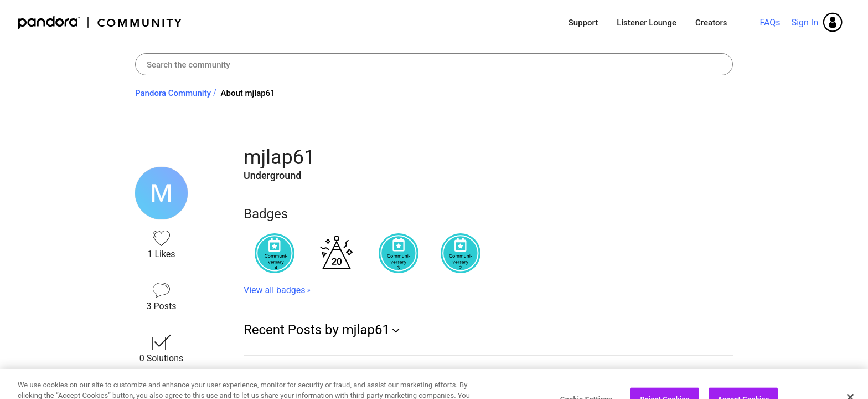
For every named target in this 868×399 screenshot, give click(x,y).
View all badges (274, 290)
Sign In (805, 22)
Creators (711, 23)
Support (583, 23)
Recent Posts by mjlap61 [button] (317, 330)
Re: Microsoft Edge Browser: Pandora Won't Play (351, 373)
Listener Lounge (647, 23)
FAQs (770, 22)
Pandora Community (100, 22)
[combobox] (434, 64)
